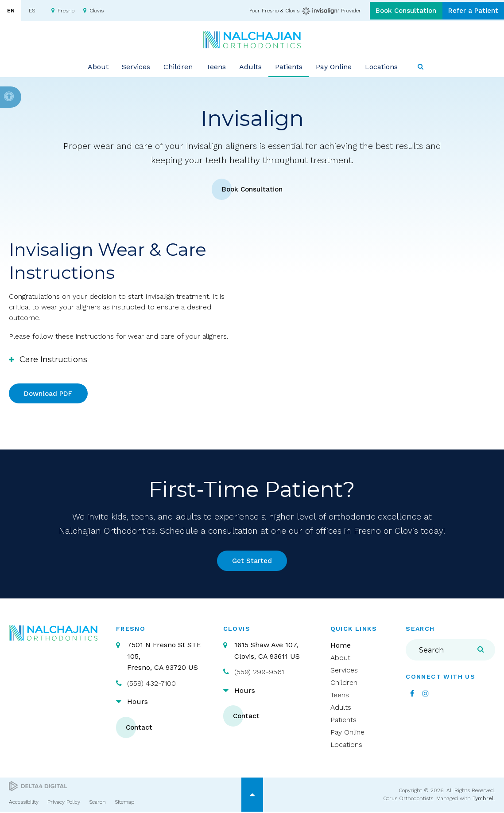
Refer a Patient (470, 11)
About (340, 659)
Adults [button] (250, 66)
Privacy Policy (64, 803)
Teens (340, 697)
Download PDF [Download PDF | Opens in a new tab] (50, 394)
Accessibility (24, 803)
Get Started (252, 562)
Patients (343, 721)
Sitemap (124, 803)
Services (344, 672)
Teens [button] (216, 66)
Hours (138, 703)
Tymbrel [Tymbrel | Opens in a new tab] (483, 800)
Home (341, 647)
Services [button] (136, 66)
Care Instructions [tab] (53, 360)
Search (97, 803)
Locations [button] (381, 66)
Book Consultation (397, 11)
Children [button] (178, 66)
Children (344, 684)
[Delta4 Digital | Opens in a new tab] (38, 788)
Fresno (66, 11)
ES (32, 11)
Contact (140, 729)
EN (11, 11)
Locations (346, 746)
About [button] (98, 66)
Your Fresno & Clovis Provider (293, 11)
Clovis (97, 11)
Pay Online (334, 66)
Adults (341, 709)
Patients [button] (289, 66)
